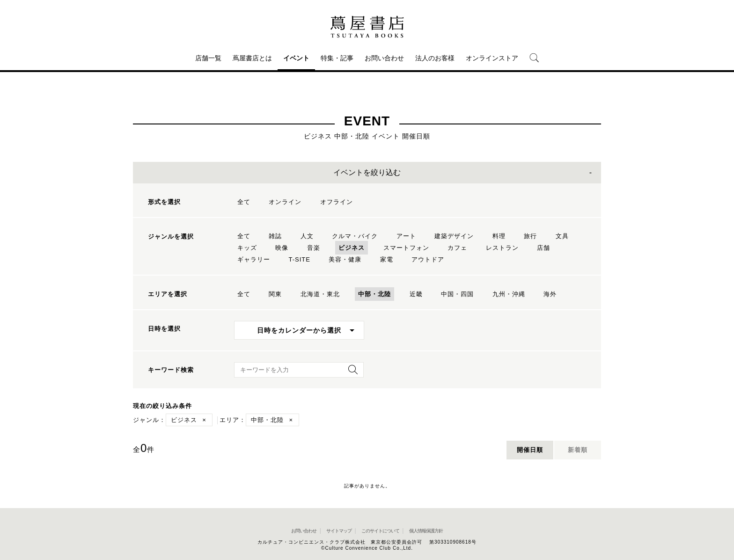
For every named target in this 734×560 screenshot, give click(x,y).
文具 (562, 236)
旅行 (530, 236)
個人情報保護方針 (426, 531)
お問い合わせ (384, 58)
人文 (307, 236)
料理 (499, 236)
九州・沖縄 (509, 294)
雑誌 (275, 236)
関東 (275, 294)
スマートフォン (406, 248)
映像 (282, 248)
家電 (387, 259)
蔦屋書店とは (252, 58)
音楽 (314, 248)
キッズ (247, 248)
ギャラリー (254, 259)
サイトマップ (339, 531)
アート (406, 236)
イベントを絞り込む (367, 172)
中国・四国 (457, 294)
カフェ (457, 248)
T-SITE (299, 259)
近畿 (416, 294)
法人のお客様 (435, 58)
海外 (550, 294)
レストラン (502, 248)
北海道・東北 (320, 294)
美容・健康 (345, 259)
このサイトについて (380, 531)
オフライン (337, 202)
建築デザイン (454, 236)
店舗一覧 (208, 58)
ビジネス (352, 248)
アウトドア (428, 259)
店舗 (543, 248)
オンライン (285, 202)
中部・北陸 (374, 294)
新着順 (578, 450)
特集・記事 (337, 58)
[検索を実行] (351, 373)
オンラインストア (492, 58)
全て (244, 202)
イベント (296, 58)
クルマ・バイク (355, 236)
